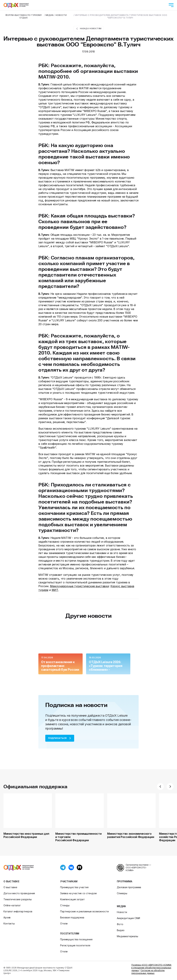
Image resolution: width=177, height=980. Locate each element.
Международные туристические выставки (79, 586)
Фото (120, 924)
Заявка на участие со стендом (78, 893)
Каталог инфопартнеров (18, 911)
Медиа (121, 906)
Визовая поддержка (72, 917)
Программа (125, 881)
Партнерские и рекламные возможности (84, 911)
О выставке (11, 881)
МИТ (55, 590)
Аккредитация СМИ (128, 918)
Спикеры (122, 893)
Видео (121, 930)
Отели (64, 923)
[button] (160, 787)
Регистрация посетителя (75, 945)
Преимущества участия (74, 887)
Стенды (65, 905)
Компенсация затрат (72, 899)
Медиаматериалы (127, 936)
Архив (7, 917)
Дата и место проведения (19, 893)
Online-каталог (12, 905)
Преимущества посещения (76, 939)
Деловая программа (129, 887)
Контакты (9, 923)
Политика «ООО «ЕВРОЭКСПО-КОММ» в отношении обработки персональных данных (151, 968)
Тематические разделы (18, 899)
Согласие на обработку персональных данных (148, 972)
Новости (122, 912)
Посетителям (70, 933)
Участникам (69, 881)
